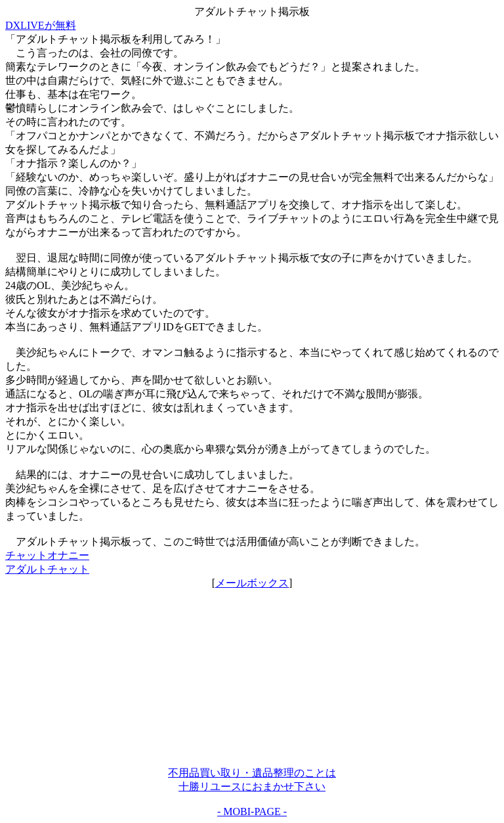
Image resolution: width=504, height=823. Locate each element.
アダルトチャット (47, 569)
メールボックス (252, 583)
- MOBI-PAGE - (252, 812)
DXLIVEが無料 (41, 25)
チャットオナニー (47, 555)
